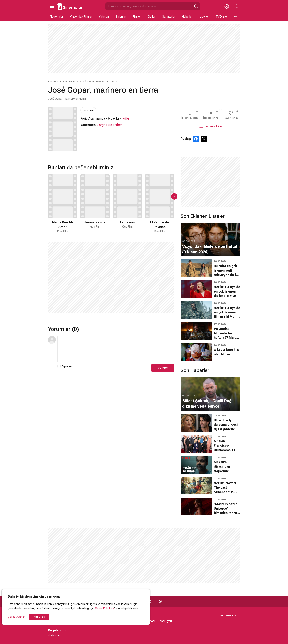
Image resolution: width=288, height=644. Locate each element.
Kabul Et (39, 617)
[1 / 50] (63, 204)
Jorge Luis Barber (110, 125)
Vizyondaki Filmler (81, 17)
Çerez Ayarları (17, 617)
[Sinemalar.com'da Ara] (149, 6)
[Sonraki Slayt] (174, 196)
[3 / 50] (127, 204)
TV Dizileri (222, 17)
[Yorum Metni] (116, 349)
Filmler (137, 17)
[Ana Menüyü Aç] (52, 6)
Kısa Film (88, 110)
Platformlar (56, 17)
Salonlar (121, 17)
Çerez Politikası (105, 608)
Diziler (152, 17)
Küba (126, 119)
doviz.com (54, 635)
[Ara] (196, 6)
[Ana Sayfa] (70, 6)
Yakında (104, 17)
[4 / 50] (160, 204)
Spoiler (67, 366)
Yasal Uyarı (165, 621)
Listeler (204, 17)
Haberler (187, 17)
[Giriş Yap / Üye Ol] (227, 6)
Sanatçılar (169, 17)
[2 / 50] (95, 204)
